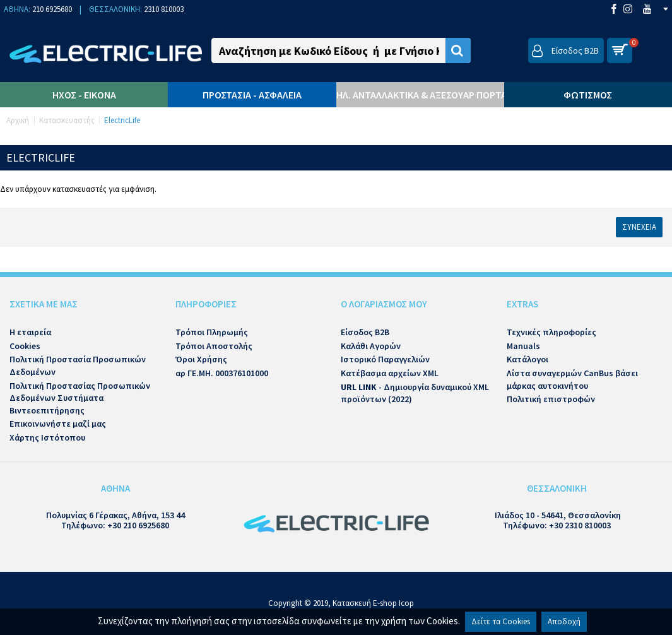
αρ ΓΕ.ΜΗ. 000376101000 (222, 373)
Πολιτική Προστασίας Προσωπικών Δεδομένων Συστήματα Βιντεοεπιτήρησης (80, 398)
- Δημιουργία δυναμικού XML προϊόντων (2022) (415, 393)
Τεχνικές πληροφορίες (551, 332)
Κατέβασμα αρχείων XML (390, 373)
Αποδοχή (564, 621)
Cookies (25, 346)
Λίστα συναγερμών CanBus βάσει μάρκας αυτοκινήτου (572, 379)
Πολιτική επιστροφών (551, 399)
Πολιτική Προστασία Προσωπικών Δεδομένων (78, 365)
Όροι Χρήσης (201, 359)
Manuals (523, 346)
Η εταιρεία (30, 332)
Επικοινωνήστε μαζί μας (58, 424)
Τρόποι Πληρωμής (212, 332)
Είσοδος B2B (365, 332)
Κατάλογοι (528, 359)
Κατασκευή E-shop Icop (373, 603)
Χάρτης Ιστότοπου (47, 437)
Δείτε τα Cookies (501, 621)
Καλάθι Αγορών (371, 346)
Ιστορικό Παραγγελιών (385, 359)
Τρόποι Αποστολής (214, 346)
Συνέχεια (639, 227)
